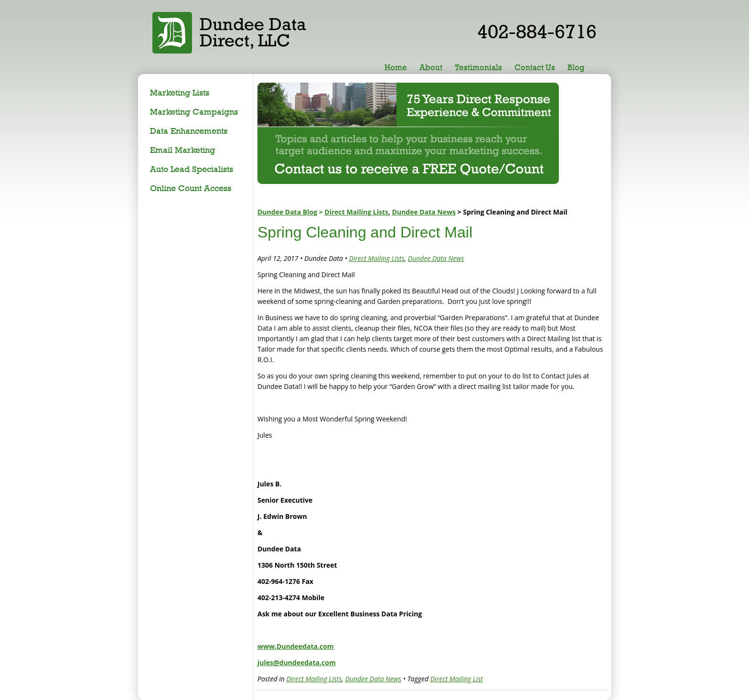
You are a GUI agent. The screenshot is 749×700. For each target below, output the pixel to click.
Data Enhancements (189, 131)
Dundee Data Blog (287, 212)
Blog (576, 67)
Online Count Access (191, 188)
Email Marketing (182, 150)
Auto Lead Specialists (192, 169)
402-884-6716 (537, 31)
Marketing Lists (180, 92)
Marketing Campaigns (194, 112)
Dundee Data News (424, 212)
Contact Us (535, 67)
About (431, 67)
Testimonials (478, 67)
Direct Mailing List (457, 679)
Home (396, 67)
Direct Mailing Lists (356, 212)
